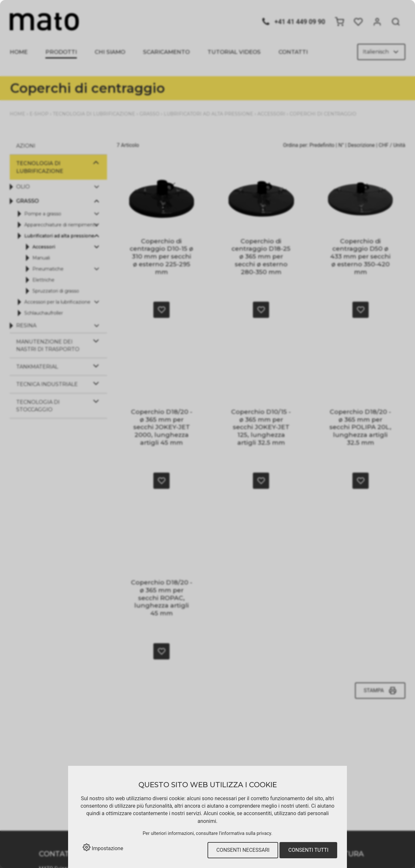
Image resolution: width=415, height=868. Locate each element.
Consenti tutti (308, 850)
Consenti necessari (243, 850)
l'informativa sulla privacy (245, 833)
